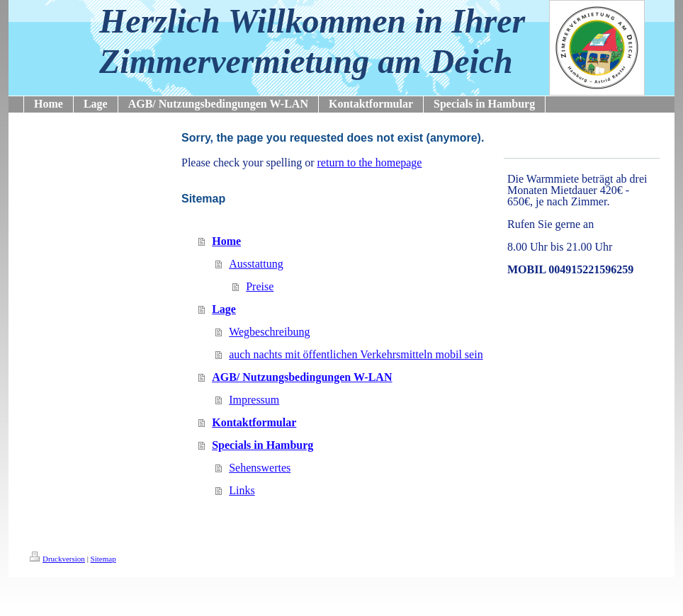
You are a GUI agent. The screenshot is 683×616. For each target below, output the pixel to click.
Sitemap (103, 559)
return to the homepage (370, 162)
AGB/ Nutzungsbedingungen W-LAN (302, 377)
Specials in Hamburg (263, 445)
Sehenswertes (260, 468)
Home (226, 241)
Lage (224, 309)
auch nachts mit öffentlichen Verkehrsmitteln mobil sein (356, 354)
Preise (260, 286)
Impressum (254, 400)
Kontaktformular (254, 422)
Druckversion (57, 559)
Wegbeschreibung (269, 332)
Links (242, 490)
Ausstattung (256, 264)
